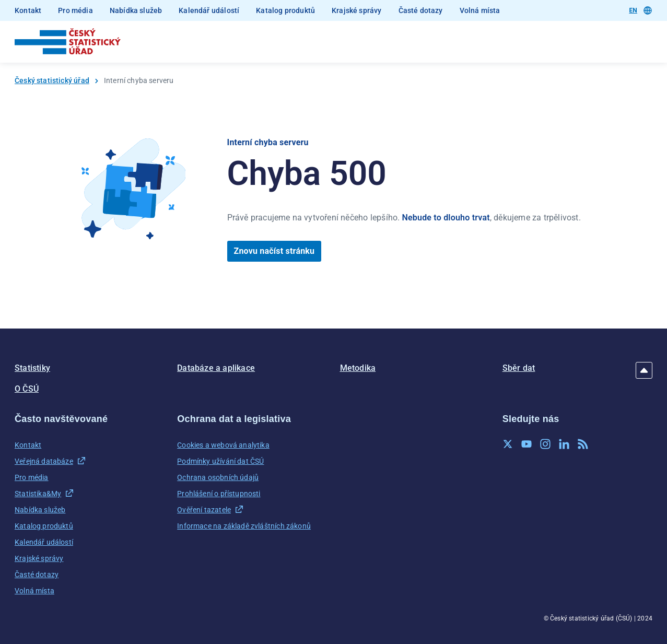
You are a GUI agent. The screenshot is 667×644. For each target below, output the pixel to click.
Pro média (75, 10)
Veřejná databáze (44, 461)
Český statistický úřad (52, 80)
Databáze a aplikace (216, 368)
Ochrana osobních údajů (218, 477)
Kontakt (28, 10)
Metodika (358, 368)
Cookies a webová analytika (223, 445)
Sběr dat (519, 368)
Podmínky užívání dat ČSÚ (220, 461)
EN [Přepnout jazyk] (640, 10)
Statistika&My (38, 494)
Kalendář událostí (209, 10)
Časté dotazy (421, 10)
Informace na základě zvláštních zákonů (244, 526)
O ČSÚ (27, 389)
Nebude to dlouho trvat (446, 218)
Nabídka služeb (136, 10)
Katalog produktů (285, 10)
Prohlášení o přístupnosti (219, 494)
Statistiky (32, 368)
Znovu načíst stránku (274, 251)
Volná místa (480, 10)
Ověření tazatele (204, 510)
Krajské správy (356, 10)
